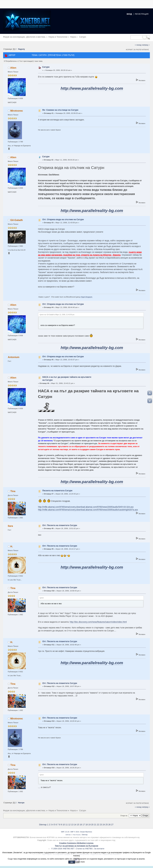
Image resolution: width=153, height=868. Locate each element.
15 (78, 825)
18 (87, 825)
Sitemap (43, 825)
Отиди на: (124, 816)
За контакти (99, 849)
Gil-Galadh (17, 220)
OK (72, 862)
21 (95, 825)
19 (89, 825)
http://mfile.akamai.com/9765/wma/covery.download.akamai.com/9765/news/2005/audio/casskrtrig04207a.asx (88, 510)
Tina (13, 491)
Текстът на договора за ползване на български (76, 846)
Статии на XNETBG (84, 849)
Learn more (80, 862)
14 (75, 825)
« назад (138, 45)
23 (101, 825)
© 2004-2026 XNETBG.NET (63, 849)
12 (69, 825)
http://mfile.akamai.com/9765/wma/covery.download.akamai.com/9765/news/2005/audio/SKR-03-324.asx (86, 507)
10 (64, 825)
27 (112, 825)
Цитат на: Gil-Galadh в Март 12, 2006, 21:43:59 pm (57, 315)
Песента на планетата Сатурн (57, 491)
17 (84, 825)
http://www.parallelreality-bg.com (92, 88)
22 (98, 825)
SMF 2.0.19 (65, 832)
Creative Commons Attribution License (76, 843)
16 (81, 825)
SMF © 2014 (75, 832)
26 (109, 825)
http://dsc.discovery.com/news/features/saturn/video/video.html (98, 622)
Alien (13, 68)
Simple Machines (86, 832)
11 (67, 825)
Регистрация (142, 14)
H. (12, 546)
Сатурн (46, 67)
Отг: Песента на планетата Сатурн (60, 525)
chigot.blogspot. (87, 297)
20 (92, 825)
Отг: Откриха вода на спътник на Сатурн (63, 220)
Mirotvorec (17, 111)
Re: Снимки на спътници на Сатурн (60, 110)
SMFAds (68, 835)
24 (104, 825)
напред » (146, 45)
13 (72, 825)
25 (107, 825)
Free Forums (77, 835)
